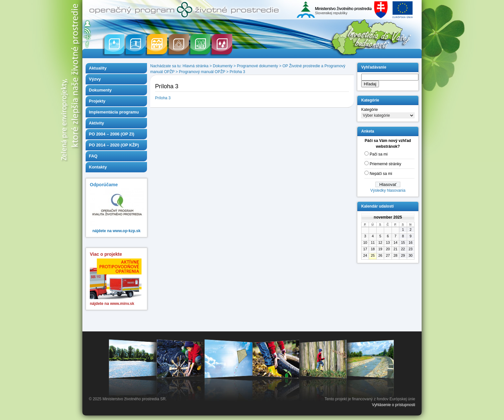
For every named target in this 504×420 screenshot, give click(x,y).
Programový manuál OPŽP (202, 72)
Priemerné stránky (385, 164)
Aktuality (98, 68)
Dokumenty (100, 90)
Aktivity (96, 123)
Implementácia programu (114, 112)
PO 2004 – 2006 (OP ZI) (112, 134)
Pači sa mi (378, 154)
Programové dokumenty (257, 66)
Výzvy (95, 79)
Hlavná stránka (195, 66)
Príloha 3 (237, 72)
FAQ (93, 156)
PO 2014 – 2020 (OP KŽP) (114, 145)
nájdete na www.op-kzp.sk (116, 231)
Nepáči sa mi (381, 174)
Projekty (97, 101)
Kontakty (98, 167)
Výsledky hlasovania (388, 190)
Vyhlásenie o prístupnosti (394, 405)
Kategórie (369, 110)
